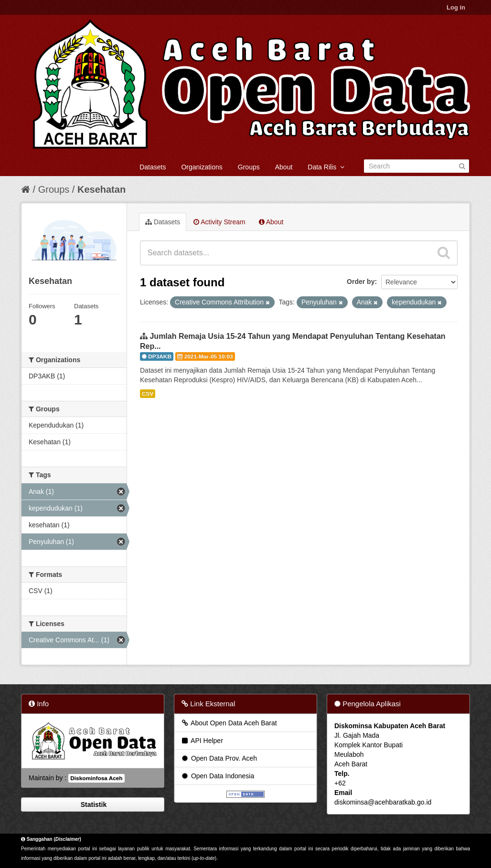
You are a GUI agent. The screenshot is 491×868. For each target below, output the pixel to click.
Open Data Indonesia (217, 776)
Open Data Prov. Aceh (219, 758)
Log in (456, 7)
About (284, 167)
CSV (148, 394)
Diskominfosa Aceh (96, 778)
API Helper (202, 741)
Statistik (93, 805)
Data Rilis (326, 167)
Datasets (153, 167)
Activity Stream (219, 222)
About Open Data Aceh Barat (229, 723)
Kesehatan (101, 189)
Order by (361, 282)
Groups (249, 167)
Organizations (202, 167)
